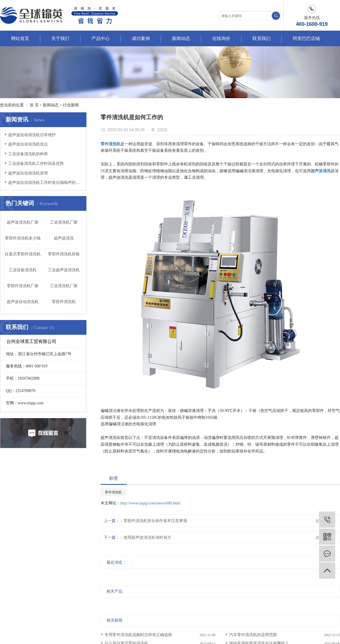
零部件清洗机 (64, 302)
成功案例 (141, 38)
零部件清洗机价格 (64, 254)
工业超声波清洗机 (64, 270)
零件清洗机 (113, 492)
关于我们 (60, 38)
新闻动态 (181, 38)
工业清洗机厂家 (64, 222)
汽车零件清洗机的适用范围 (253, 635)
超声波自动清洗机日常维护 (32, 135)
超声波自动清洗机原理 (28, 173)
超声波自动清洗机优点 (28, 144)
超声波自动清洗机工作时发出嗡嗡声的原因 (45, 183)
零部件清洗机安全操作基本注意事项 (155, 521)
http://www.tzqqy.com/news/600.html (150, 503)
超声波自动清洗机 (23, 302)
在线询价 (221, 38)
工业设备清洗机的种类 (28, 154)
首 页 (34, 105)
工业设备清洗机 (23, 270)
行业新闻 (71, 105)
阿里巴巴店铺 (306, 38)
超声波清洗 (64, 238)
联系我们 (262, 38)
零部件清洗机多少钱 (23, 238)
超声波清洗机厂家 (23, 222)
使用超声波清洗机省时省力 (147, 537)
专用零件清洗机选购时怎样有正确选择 (138, 635)
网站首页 (20, 38)
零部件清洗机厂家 (23, 286)
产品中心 (101, 38)
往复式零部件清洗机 (23, 254)
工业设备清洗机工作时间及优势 (36, 164)
